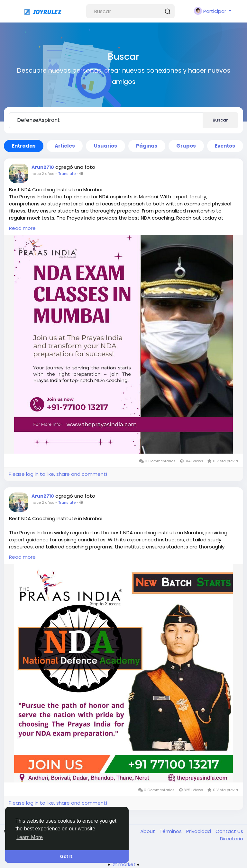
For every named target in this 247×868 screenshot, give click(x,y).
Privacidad (199, 831)
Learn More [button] (30, 837)
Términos (171, 831)
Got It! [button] (67, 856)
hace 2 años (43, 174)
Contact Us (229, 831)
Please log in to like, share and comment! (58, 474)
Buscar (220, 120)
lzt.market (124, 864)
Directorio (232, 839)
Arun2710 (43, 167)
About (148, 831)
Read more (22, 228)
